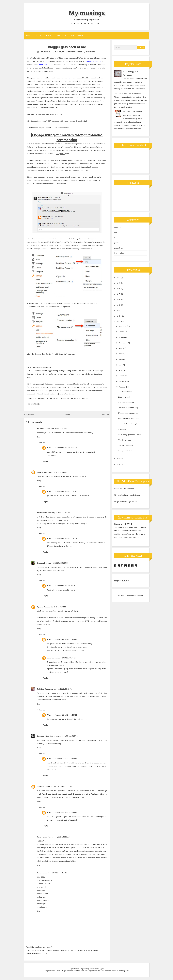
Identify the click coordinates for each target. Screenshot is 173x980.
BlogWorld (60, 154)
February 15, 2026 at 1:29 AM (59, 837)
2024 (119, 278)
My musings (86, 13)
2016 (118, 300)
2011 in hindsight (126, 445)
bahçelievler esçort (45, 880)
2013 (118, 316)
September (123, 343)
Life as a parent (77, 35)
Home (28, 35)
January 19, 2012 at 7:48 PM (66, 639)
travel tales (119, 253)
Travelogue (61, 35)
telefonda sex (42, 894)
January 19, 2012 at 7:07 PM (55, 607)
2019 (118, 283)
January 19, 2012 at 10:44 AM (55, 472)
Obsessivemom (43, 786)
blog (71, 78)
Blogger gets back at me (67, 47)
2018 (118, 289)
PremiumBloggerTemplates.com (92, 971)
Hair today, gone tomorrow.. (130, 435)
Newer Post (29, 415)
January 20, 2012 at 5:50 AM (65, 658)
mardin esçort (42, 890)
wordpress (78, 52)
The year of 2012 (125, 451)
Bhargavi (41, 563)
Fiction (38, 35)
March (121, 376)
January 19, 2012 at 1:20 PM (65, 586)
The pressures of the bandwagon (128, 93)
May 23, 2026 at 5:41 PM (57, 873)
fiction (117, 233)
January (122, 387)
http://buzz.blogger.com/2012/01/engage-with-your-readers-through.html (57, 121)
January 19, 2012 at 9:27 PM (67, 736)
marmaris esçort (43, 900)
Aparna (40, 472)
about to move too (46, 65)
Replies (42, 443)
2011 (118, 459)
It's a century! (124, 397)
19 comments (90, 52)
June (121, 359)
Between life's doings (46, 736)
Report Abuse (122, 581)
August (122, 348)
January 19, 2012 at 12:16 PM (66, 539)
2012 (118, 322)
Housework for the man (124, 488)
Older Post (105, 415)
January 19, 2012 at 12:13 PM (66, 448)
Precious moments (126, 402)
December (123, 326)
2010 (118, 464)
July (121, 354)
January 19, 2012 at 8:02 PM (61, 689)
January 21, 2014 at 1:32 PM (61, 786)
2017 (118, 294)
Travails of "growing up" (129, 408)
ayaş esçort (41, 887)
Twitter (54, 398)
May (121, 365)
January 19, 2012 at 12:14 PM (66, 491)
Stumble (76, 398)
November (123, 332)
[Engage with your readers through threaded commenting (67, 137)
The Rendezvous (125, 391)
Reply (39, 437)
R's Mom (40, 428)
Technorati (42, 147)
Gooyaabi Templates (121, 971)
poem (116, 243)
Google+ (65, 398)
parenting (118, 248)
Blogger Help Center (43, 354)
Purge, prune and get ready (125, 502)
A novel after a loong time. (129, 424)
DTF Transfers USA (92, 844)
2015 (118, 305)
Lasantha (76, 971)
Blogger (58, 52)
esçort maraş (42, 907)
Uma (49, 448)
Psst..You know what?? (132, 112)
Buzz (48, 160)
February (122, 381)
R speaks (122, 429)
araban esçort (42, 897)
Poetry (49, 35)
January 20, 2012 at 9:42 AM (66, 759)
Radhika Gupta (43, 689)
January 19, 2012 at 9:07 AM (56, 428)
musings (118, 227)
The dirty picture (125, 440)
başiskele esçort (43, 884)
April (121, 370)
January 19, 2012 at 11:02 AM (59, 513)
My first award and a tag (128, 418)
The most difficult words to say (127, 495)
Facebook (43, 398)
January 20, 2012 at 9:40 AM (66, 715)
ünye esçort (41, 904)
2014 (119, 311)
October (122, 337)
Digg (85, 398)
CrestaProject (56, 971)
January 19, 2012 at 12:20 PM (57, 563)
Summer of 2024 (123, 524)
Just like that (67, 52)
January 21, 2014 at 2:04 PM (66, 812)
